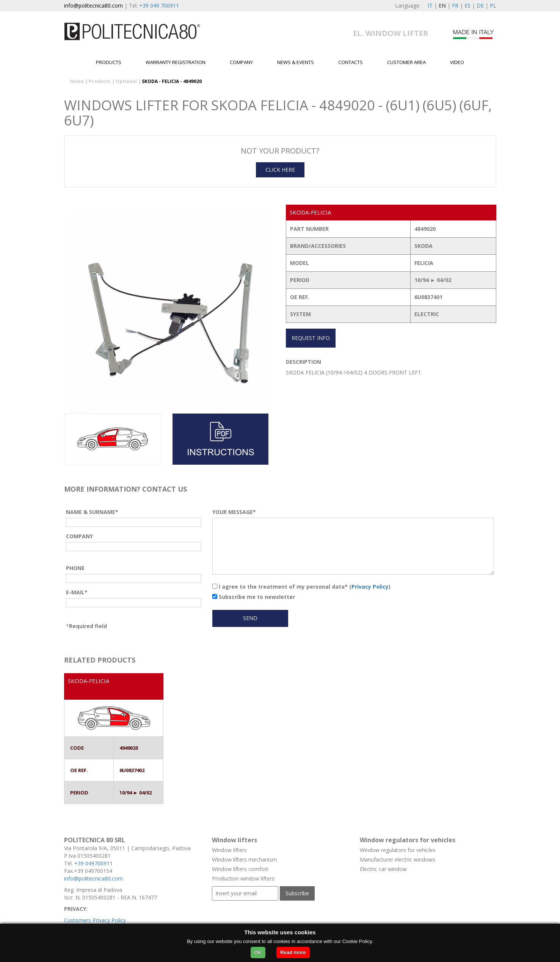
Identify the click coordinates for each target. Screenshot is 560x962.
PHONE (75, 568)
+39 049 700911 (159, 5)
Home (77, 81)
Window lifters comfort (240, 869)
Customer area (406, 62)
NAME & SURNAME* (92, 512)
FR (455, 5)
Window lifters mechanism (244, 859)
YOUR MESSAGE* (234, 512)
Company (241, 62)
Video (457, 62)
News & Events (296, 62)
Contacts (351, 62)
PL (493, 5)
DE (480, 5)
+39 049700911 (93, 863)
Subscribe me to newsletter (254, 597)
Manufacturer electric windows (398, 859)
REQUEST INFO (311, 338)
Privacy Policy (370, 587)
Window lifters (229, 850)
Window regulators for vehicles (398, 850)
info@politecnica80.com (93, 5)
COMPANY (79, 536)
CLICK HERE (280, 170)
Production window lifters (243, 878)
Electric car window (383, 869)
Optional (126, 81)
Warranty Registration (176, 62)
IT (430, 5)
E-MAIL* (77, 592)
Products (109, 62)
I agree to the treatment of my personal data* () (301, 587)
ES (467, 5)
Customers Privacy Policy (95, 920)
